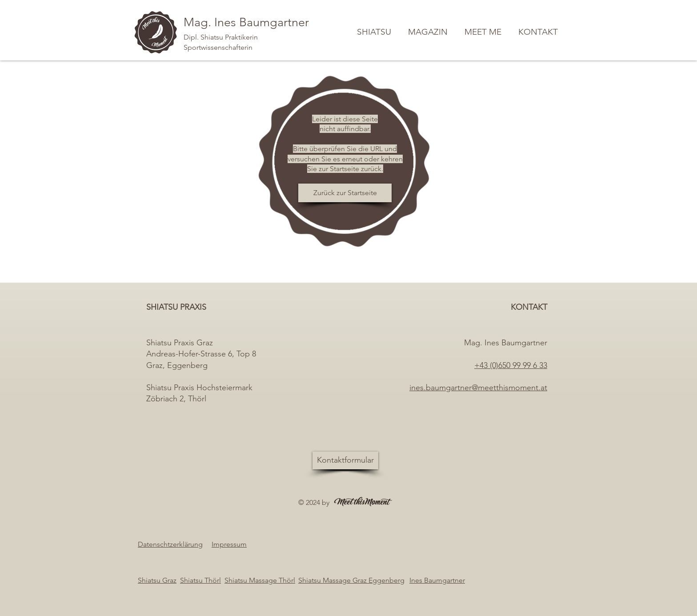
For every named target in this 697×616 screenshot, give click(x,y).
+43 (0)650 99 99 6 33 (511, 365)
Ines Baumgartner (437, 580)
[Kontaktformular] (345, 460)
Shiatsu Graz (157, 580)
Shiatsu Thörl (200, 580)
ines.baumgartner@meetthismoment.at (478, 388)
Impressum (229, 544)
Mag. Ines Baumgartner (246, 22)
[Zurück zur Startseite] (345, 193)
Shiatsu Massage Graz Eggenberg (351, 580)
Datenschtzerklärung (170, 544)
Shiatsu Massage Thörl (260, 580)
